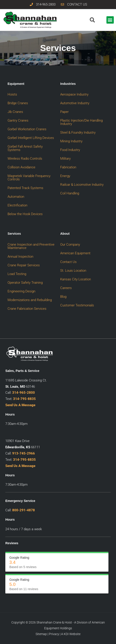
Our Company (70, 245)
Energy (65, 176)
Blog (63, 297)
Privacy (54, 634)
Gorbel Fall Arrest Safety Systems (25, 148)
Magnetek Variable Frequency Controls (29, 178)
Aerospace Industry (74, 94)
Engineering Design (21, 291)
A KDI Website (71, 634)
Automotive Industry (75, 103)
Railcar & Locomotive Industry (82, 185)
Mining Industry (71, 141)
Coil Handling (70, 193)
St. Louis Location (73, 271)
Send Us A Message (20, 405)
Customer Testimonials (77, 305)
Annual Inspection (20, 257)
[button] (110, 20)
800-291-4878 (24, 510)
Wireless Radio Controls (25, 159)
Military (65, 159)
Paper (64, 112)
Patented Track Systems (25, 188)
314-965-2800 (24, 393)
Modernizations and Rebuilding (30, 300)
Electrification (17, 205)
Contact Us (68, 262)
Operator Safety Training (25, 283)
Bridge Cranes (18, 103)
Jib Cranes (15, 112)
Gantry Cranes (18, 120)
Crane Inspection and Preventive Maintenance (31, 246)
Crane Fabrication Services (27, 309)
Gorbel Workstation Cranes (27, 129)
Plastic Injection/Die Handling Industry (81, 122)
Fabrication (68, 167)
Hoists (12, 94)
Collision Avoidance (21, 167)
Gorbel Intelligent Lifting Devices (31, 138)
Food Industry (70, 150)
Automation (16, 197)
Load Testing (17, 274)
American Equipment (75, 253)
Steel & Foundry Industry (78, 132)
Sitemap (41, 634)
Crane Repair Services (24, 265)
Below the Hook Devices (25, 214)
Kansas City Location (76, 279)
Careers (66, 288)
